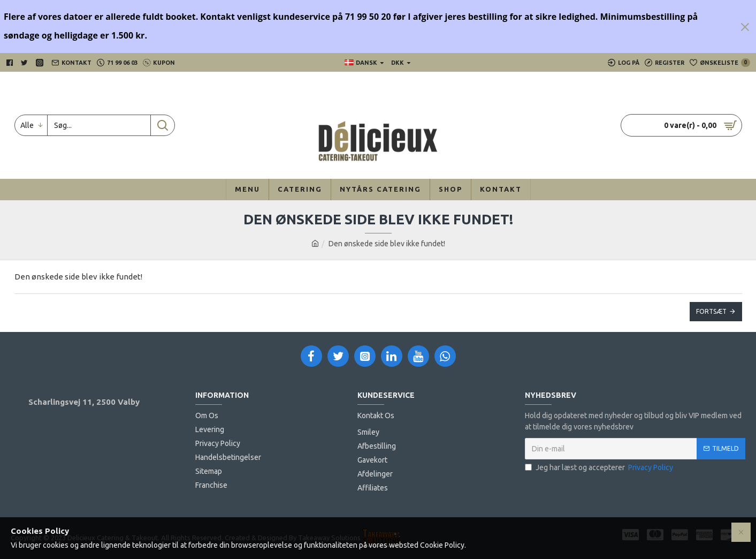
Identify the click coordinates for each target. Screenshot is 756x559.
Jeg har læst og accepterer (600, 468)
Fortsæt (711, 311)
